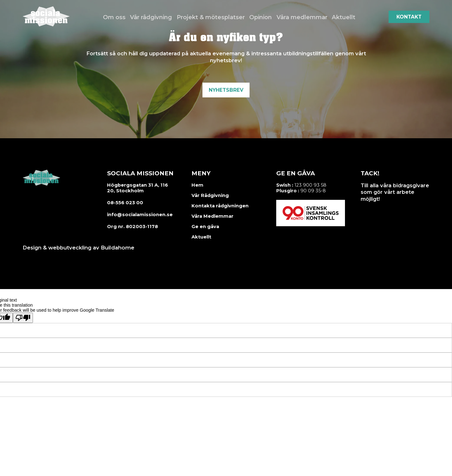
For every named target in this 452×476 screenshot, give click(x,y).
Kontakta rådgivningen (219, 206)
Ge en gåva (205, 227)
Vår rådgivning (153, 17)
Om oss (116, 17)
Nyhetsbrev (226, 90)
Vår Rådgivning (210, 195)
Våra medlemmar (302, 17)
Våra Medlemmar (213, 216)
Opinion (261, 17)
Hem (197, 185)
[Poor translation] (23, 317)
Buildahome (117, 248)
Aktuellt (342, 17)
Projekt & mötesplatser (211, 17)
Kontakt (409, 17)
